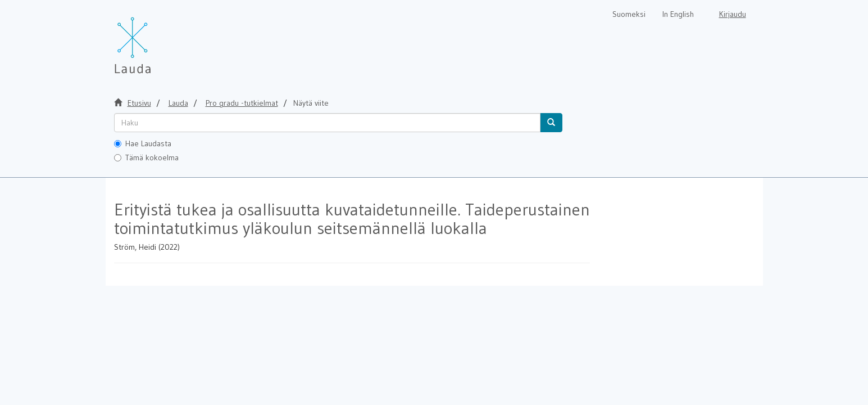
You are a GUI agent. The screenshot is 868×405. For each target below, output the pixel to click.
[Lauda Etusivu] (156, 39)
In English (678, 14)
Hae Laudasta (143, 143)
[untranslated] (327, 123)
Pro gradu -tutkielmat (242, 103)
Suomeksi (629, 14)
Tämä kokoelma (146, 157)
